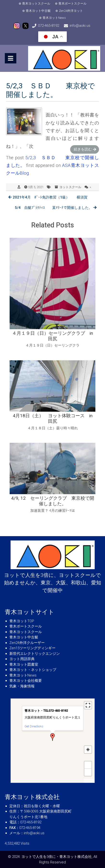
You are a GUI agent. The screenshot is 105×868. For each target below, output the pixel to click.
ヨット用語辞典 (22, 659)
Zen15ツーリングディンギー (32, 648)
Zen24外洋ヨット (71, 11)
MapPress (89, 781)
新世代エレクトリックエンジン (35, 654)
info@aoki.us (80, 26)
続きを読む (83, 149)
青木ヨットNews (54, 18)
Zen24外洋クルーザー (27, 643)
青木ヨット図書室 (24, 664)
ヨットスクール (70, 187)
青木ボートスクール (72, 3)
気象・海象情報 (22, 686)
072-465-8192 (49, 26)
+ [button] (88, 765)
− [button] (88, 772)
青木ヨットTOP (22, 621)
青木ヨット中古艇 (38, 11)
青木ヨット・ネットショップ (33, 670)
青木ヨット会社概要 (26, 681)
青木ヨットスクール (36, 3)
